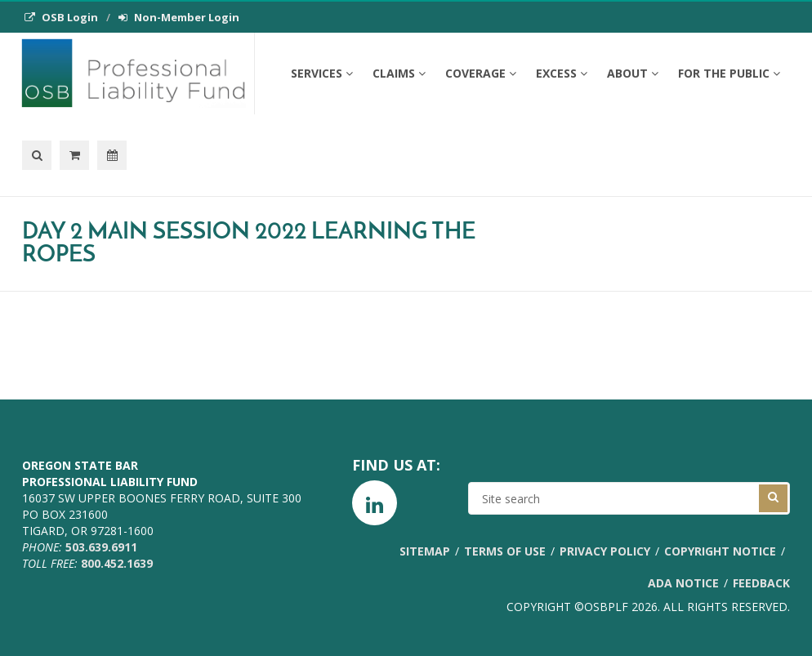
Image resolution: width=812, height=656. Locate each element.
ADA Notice (683, 583)
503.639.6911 (101, 547)
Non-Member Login (179, 17)
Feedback (761, 583)
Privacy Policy (605, 551)
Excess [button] (562, 73)
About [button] (633, 73)
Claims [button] (399, 73)
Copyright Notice (720, 551)
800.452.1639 (117, 563)
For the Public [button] (729, 73)
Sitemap (425, 551)
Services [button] (322, 73)
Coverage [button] (481, 73)
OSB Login (61, 17)
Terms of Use (505, 551)
